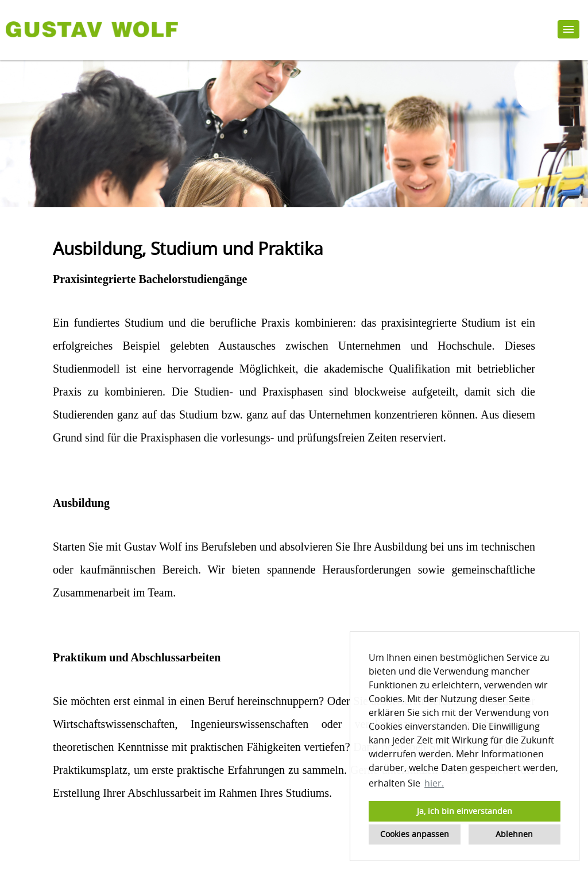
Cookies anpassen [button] (415, 834)
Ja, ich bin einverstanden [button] (465, 811)
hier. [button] (434, 783)
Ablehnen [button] (514, 834)
